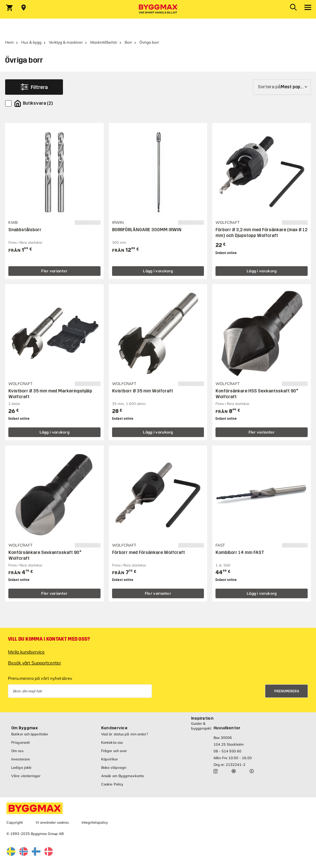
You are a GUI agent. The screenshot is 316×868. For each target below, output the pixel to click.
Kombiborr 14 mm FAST (240, 552)
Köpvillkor (110, 759)
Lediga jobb (21, 767)
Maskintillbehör (104, 42)
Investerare (21, 759)
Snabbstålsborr (25, 230)
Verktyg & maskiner (66, 42)
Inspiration (202, 718)
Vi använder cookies (52, 822)
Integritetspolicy (95, 822)
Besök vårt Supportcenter (35, 663)
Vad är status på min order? (125, 734)
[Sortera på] (282, 87)
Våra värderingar (26, 776)
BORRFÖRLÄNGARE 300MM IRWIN (147, 230)
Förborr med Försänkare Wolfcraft (149, 552)
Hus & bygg (31, 42)
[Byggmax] (158, 9)
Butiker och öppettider (30, 734)
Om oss (17, 751)
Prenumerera (287, 691)
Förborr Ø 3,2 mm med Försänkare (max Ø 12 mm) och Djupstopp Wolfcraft (261, 233)
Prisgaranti (21, 742)
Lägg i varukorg (158, 271)
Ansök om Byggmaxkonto (123, 776)
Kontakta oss (112, 742)
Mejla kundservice (26, 652)
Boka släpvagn (114, 767)
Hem (9, 42)
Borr (128, 42)
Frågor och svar (114, 751)
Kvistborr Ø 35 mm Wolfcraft (143, 391)
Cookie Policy (112, 784)
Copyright (15, 822)
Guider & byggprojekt (201, 726)
